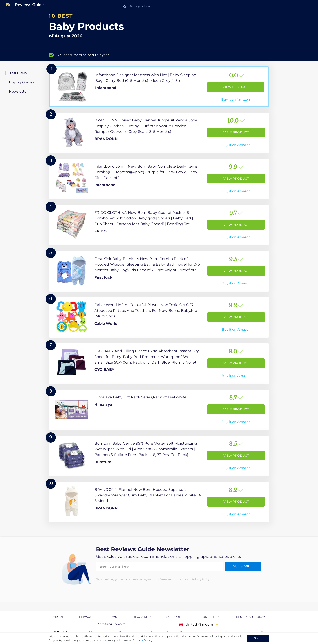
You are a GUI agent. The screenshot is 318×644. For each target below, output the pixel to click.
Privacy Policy (142, 640)
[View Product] (159, 87)
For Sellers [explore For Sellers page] (211, 617)
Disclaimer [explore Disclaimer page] (142, 617)
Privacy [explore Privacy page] (85, 617)
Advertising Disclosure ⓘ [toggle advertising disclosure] (113, 624)
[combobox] (159, 7)
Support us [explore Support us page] (176, 617)
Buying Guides (21, 82)
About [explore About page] (58, 617)
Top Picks (18, 73)
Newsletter (18, 91)
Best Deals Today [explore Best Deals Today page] (251, 617)
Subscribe (243, 566)
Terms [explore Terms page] (112, 617)
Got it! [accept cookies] (258, 638)
